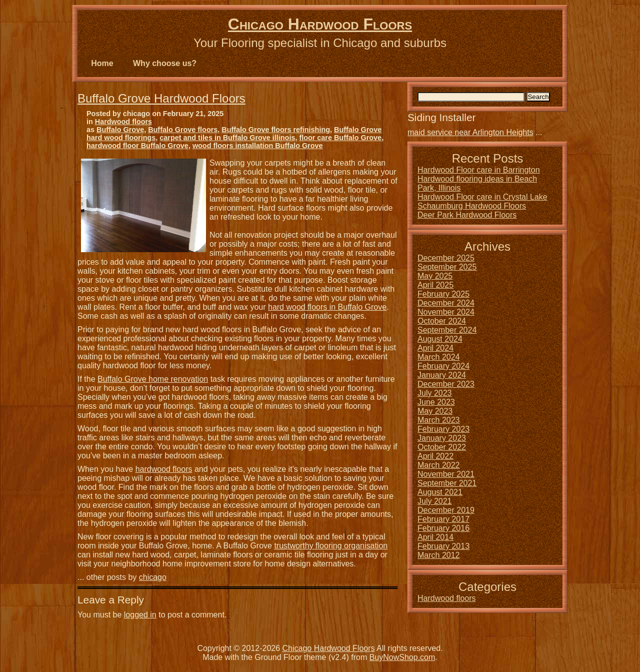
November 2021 (446, 474)
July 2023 (435, 393)
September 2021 (447, 483)
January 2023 (442, 438)
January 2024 (442, 375)
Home (102, 63)
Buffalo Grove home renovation (153, 379)
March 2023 (439, 420)
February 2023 (443, 429)
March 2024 (439, 357)
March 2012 (439, 555)
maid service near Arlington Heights (470, 132)
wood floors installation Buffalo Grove (258, 146)
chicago (153, 577)
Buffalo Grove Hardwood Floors (161, 98)
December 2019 (446, 510)
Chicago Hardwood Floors (320, 24)
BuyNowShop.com (402, 657)
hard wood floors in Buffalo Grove (327, 307)
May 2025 (435, 276)
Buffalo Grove (120, 130)
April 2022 (435, 456)
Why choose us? (165, 63)
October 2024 (442, 321)
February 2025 (443, 294)
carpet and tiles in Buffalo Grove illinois (227, 138)
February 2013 (443, 546)
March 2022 (439, 465)
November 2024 (446, 312)
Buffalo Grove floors (183, 130)
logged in (140, 615)
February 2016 (443, 528)
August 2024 (440, 339)
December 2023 (446, 384)
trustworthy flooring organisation (331, 546)
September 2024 (447, 330)
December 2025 (446, 258)
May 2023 (435, 411)
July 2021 (435, 501)
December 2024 (446, 303)
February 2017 (443, 519)
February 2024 (443, 366)
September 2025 (447, 267)
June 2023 (436, 402)
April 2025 (435, 285)
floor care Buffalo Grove (340, 138)
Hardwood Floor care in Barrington (479, 170)
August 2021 (440, 492)
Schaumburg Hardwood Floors (472, 206)
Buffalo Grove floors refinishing (276, 130)
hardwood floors (164, 469)
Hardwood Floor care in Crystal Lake (482, 197)
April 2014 (435, 537)
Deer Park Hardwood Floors (467, 215)
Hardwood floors (123, 122)
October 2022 (442, 447)
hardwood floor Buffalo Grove (137, 146)
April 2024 (435, 348)
